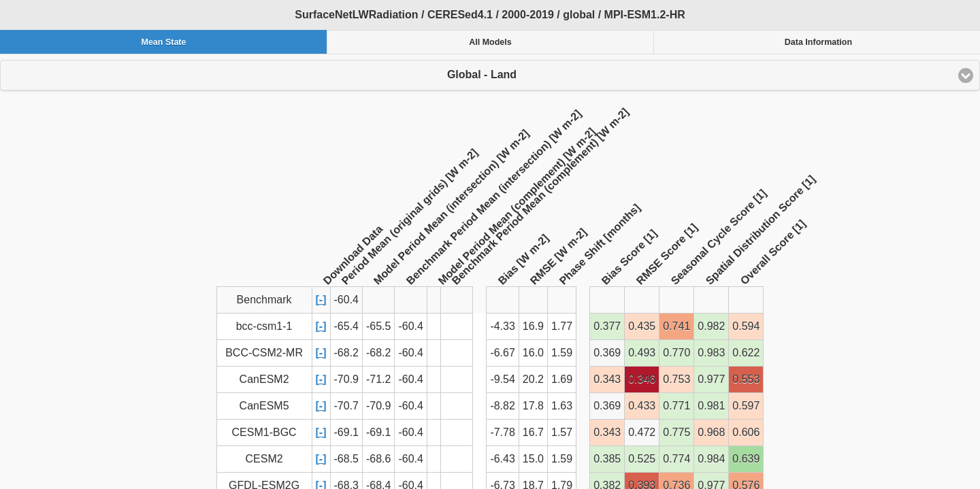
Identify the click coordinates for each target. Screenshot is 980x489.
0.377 (607, 326)
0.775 (676, 432)
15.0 (533, 459)
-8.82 (502, 406)
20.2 (533, 379)
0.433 (642, 406)
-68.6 (378, 459)
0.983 (711, 353)
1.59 (562, 353)
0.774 (676, 459)
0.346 (642, 379)
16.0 (533, 353)
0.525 (642, 459)
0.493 (642, 353)
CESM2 (264, 459)
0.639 (746, 459)
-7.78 (502, 432)
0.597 (746, 406)
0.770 (676, 353)
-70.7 (346, 406)
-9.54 (502, 379)
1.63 (562, 406)
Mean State (163, 42)
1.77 (562, 326)
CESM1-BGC (264, 432)
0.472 (642, 432)
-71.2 (378, 379)
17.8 (533, 406)
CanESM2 (264, 379)
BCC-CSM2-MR (264, 353)
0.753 (676, 379)
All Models (490, 42)
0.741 (676, 326)
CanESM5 (264, 406)
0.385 (607, 459)
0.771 (676, 406)
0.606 (746, 432)
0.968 (711, 432)
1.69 (562, 379)
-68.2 (346, 353)
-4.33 (502, 326)
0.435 (642, 326)
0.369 (607, 353)
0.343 (607, 379)
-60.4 (410, 326)
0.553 (746, 379)
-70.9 (346, 379)
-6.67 (502, 353)
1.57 (562, 432)
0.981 (711, 406)
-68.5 (346, 459)
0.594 (746, 326)
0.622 (746, 353)
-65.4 (346, 326)
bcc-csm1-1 (264, 326)
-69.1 (346, 432)
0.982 (711, 326)
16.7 (533, 432)
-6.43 (502, 459)
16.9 (533, 326)
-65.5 (378, 326)
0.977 (711, 379)
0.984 (711, 459)
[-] (321, 300)
